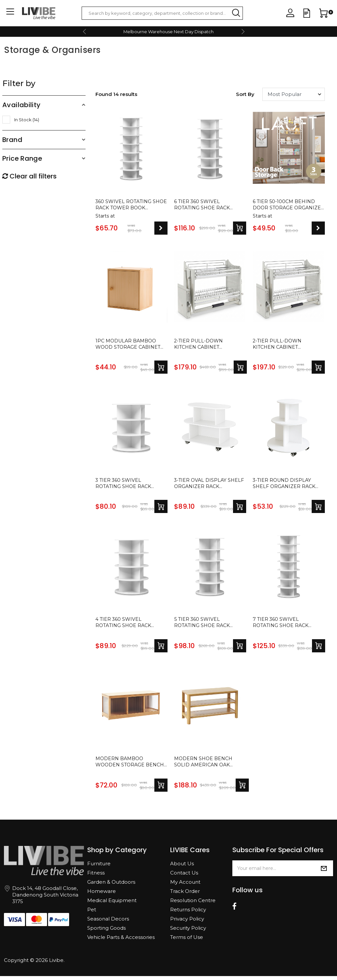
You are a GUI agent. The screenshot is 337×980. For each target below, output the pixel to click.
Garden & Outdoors (111, 886)
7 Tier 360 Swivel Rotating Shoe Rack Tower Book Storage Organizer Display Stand (284, 626)
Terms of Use (187, 941)
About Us (182, 867)
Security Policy (188, 932)
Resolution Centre (193, 904)
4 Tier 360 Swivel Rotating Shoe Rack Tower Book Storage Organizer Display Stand (127, 626)
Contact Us (184, 877)
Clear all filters (29, 176)
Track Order (185, 895)
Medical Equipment (112, 904)
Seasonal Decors (108, 923)
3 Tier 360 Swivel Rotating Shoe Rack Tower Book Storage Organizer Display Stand (127, 485)
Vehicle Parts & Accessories (121, 941)
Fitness (96, 877)
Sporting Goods (106, 932)
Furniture (99, 867)
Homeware (102, 895)
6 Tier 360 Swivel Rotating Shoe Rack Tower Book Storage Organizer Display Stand (206, 205)
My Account (185, 886)
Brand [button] (12, 140)
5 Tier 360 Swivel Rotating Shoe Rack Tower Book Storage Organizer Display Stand (206, 626)
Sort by (245, 94)
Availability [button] (22, 105)
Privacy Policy (187, 923)
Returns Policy (188, 913)
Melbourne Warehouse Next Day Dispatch (168, 32)
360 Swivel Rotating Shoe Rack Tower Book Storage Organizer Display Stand (130, 205)
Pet (92, 913)
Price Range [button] (22, 158)
